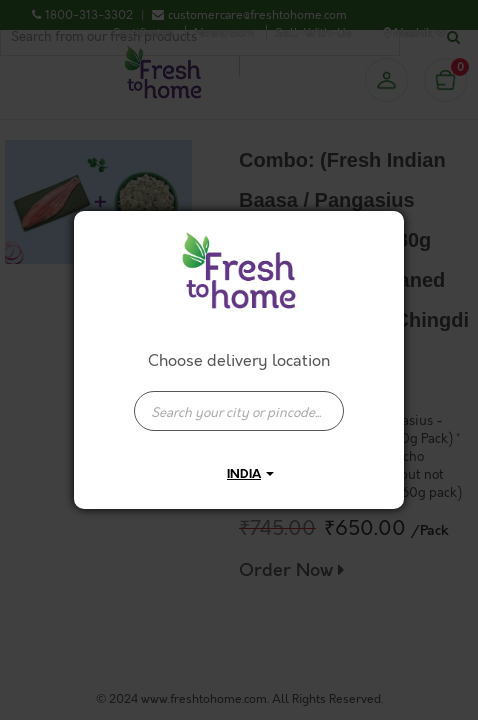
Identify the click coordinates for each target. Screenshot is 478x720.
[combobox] (239, 401)
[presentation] (239, 411)
